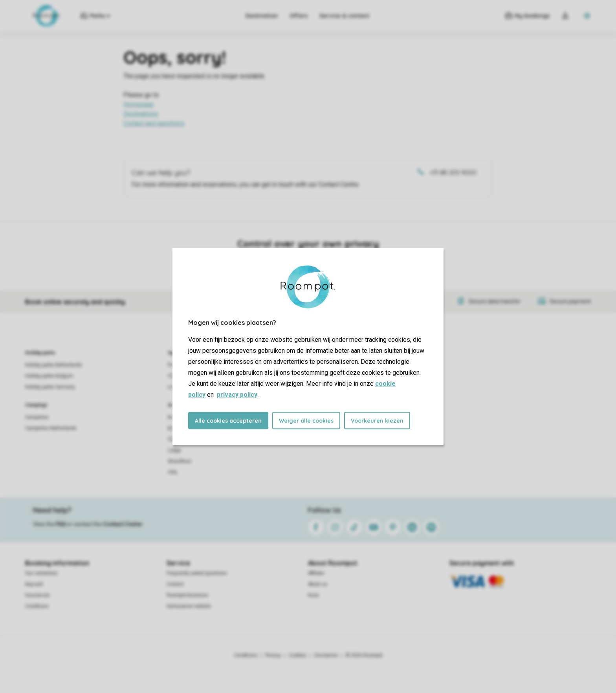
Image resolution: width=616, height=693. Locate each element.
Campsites (37, 417)
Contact (175, 584)
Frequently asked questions (197, 573)
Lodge (174, 450)
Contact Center (123, 524)
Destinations (141, 114)
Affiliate (316, 573)
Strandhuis (180, 461)
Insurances (38, 595)
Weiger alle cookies (306, 421)
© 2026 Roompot (364, 655)
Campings (36, 405)
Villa (172, 472)
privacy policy (237, 395)
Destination (262, 16)
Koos (313, 595)
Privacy (273, 655)
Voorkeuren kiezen (377, 421)
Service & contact (344, 16)
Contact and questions (154, 123)
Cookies (298, 655)
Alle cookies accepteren (228, 421)
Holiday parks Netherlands (54, 365)
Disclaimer (326, 655)
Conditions (37, 606)
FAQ (61, 524)
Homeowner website (189, 606)
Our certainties (41, 573)
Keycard (34, 584)
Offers (299, 16)
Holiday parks (40, 353)
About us (318, 584)
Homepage (138, 104)
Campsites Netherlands (51, 428)
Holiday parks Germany (50, 387)
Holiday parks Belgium (49, 376)
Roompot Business (187, 595)
